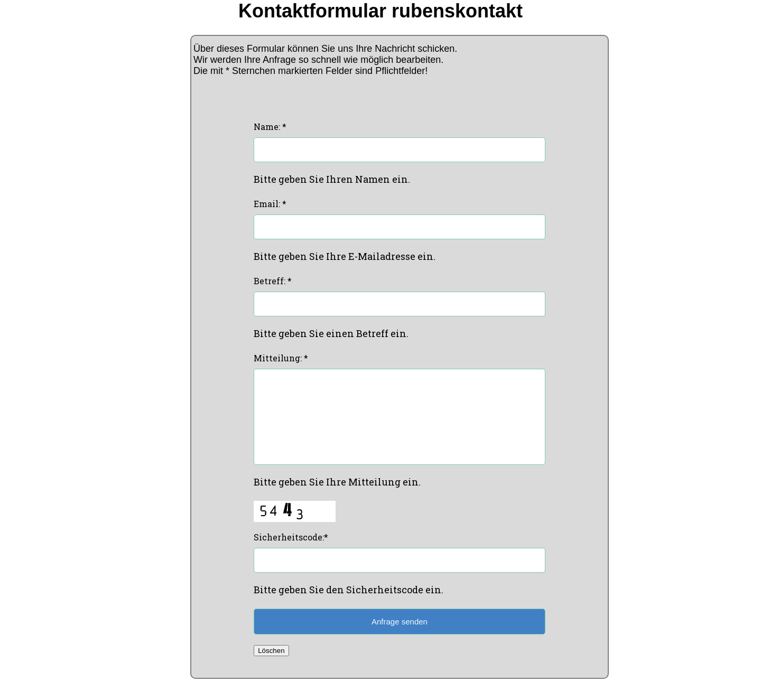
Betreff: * (273, 281)
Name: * (270, 127)
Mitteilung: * (281, 358)
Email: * (270, 204)
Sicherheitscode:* (291, 553)
